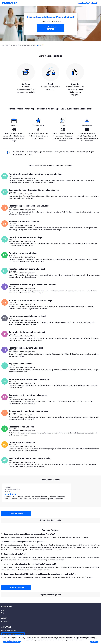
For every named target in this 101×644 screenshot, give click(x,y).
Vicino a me (5, 622)
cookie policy (29, 639)
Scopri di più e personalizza (12, 642)
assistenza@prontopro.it (9, 631)
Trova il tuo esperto (16, 513)
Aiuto (3, 610)
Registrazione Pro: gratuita (50, 520)
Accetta (94, 642)
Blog (3, 613)
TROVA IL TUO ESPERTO (50, 28)
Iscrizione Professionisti (88, 3)
